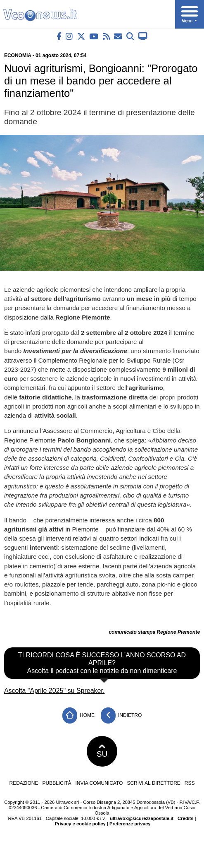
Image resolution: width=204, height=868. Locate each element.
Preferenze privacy (130, 824)
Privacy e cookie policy (80, 824)
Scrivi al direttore (153, 783)
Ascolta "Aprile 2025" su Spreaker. (55, 691)
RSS (190, 783)
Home (78, 715)
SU (102, 751)
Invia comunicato (99, 783)
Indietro (121, 715)
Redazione (24, 783)
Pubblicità (57, 783)
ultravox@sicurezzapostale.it (142, 818)
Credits (186, 818)
